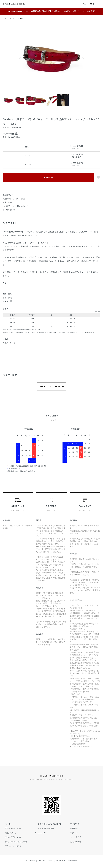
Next (82, 59)
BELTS (13, 18)
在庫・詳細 (7, 202)
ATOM (43, 833)
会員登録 (71, 828)
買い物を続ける (9, 210)
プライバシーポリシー (12, 846)
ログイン (71, 833)
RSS (37, 833)
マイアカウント (74, 824)
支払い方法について (11, 837)
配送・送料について (11, 828)
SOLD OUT (48, 177)
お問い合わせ (73, 842)
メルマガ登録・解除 (44, 828)
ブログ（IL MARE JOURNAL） (48, 824)
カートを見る (73, 837)
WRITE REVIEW (50, 386)
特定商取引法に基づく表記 (14, 199)
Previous (21, 59)
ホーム (5, 18)
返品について (8, 195)
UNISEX (23, 18)
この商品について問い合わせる (15, 206)
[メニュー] (99, 4)
